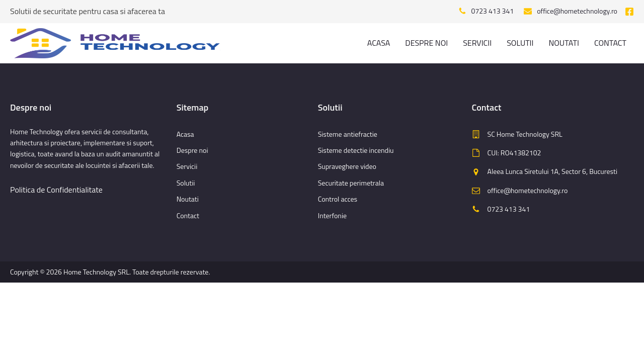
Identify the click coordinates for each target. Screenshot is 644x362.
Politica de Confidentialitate (56, 190)
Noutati (563, 43)
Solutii (520, 43)
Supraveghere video (347, 166)
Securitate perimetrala (351, 183)
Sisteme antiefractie (348, 134)
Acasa (379, 43)
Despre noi (426, 43)
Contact (610, 43)
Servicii (477, 43)
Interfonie (332, 215)
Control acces (338, 199)
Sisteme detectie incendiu (356, 150)
